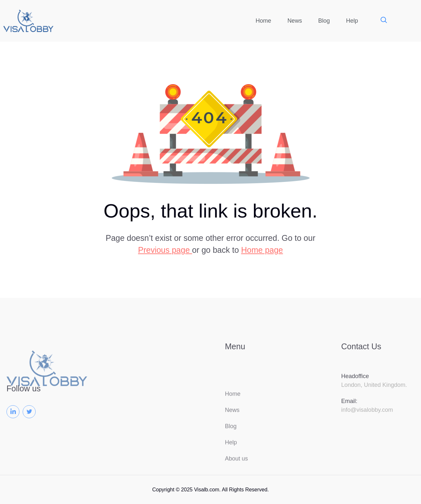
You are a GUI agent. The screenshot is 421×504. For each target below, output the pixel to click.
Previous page (165, 250)
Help (352, 21)
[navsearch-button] (381, 21)
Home (263, 21)
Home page (262, 250)
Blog (324, 21)
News (295, 21)
